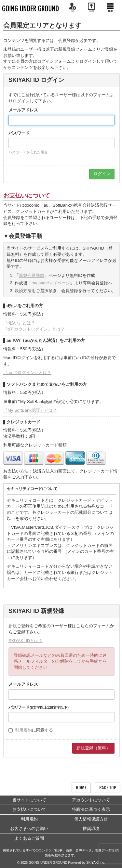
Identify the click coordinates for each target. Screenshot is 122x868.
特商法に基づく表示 (91, 809)
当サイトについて (29, 800)
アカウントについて (91, 800)
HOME (81, 788)
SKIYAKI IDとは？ (26, 641)
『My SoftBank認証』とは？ (30, 410)
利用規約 (23, 730)
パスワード (19, 133)
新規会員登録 (32, 275)
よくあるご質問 (29, 838)
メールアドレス (23, 110)
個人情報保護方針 (91, 819)
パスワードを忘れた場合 (28, 152)
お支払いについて (29, 809)
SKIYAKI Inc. (95, 863)
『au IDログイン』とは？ (27, 373)
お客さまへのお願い (29, 829)
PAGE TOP (108, 788)
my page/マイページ (51, 283)
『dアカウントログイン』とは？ (34, 329)
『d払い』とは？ (19, 323)
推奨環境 (91, 829)
